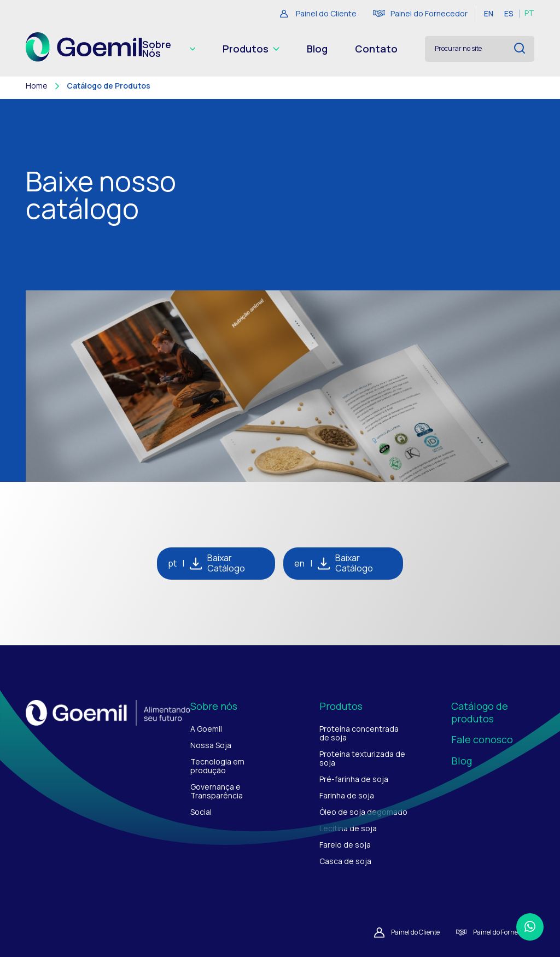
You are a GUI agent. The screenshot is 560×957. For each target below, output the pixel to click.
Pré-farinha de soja (354, 779)
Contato (376, 49)
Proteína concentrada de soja (359, 733)
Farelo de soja (345, 845)
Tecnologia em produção (217, 766)
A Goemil (206, 729)
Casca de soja (345, 861)
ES (509, 13)
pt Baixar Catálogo (206, 563)
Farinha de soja (347, 795)
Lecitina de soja (348, 828)
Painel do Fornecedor (420, 13)
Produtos (251, 49)
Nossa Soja (211, 745)
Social (201, 812)
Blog (317, 49)
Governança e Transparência (217, 791)
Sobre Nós (169, 49)
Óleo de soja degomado (363, 812)
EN (489, 13)
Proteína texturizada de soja (362, 758)
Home (37, 86)
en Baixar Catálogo (334, 563)
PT (529, 14)
